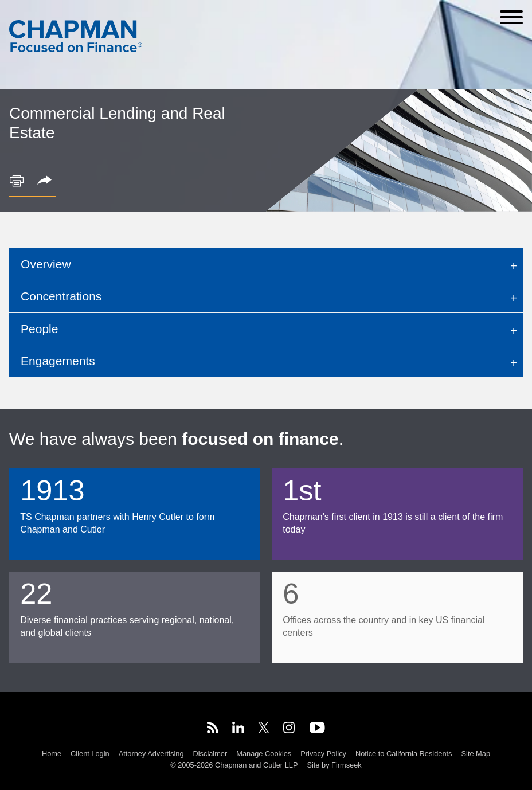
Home (52, 754)
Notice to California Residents (404, 754)
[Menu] (511, 17)
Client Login (90, 754)
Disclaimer (210, 754)
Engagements (58, 361)
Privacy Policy (323, 754)
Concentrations (61, 296)
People (39, 329)
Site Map (476, 754)
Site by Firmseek (334, 765)
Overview (46, 264)
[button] (46, 181)
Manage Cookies (264, 754)
